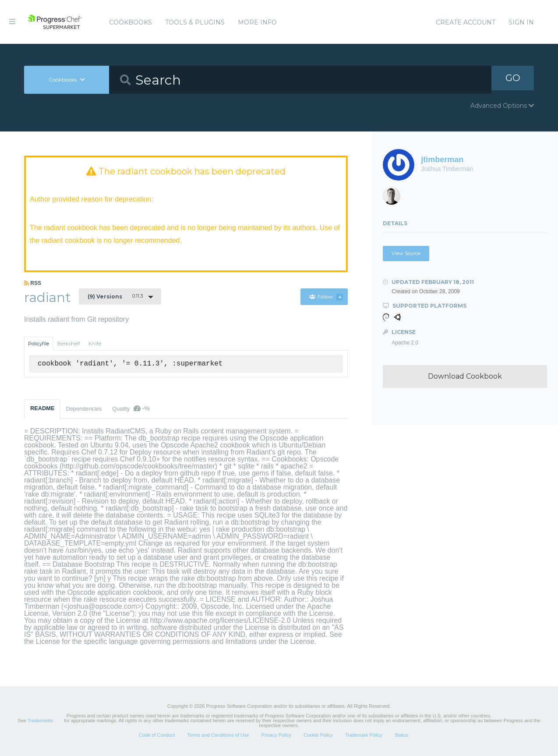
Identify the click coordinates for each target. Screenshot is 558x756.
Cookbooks (131, 22)
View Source (406, 253)
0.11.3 (115, 297)
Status (401, 736)
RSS (33, 284)
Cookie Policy (318, 736)
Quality (131, 409)
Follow (325, 298)
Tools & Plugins (195, 22)
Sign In (521, 22)
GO (513, 80)
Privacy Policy (276, 736)
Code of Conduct (157, 736)
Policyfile (39, 344)
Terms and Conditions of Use (218, 736)
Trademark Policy (364, 736)
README (42, 409)
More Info (257, 22)
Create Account (466, 22)
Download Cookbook (465, 376)
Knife (95, 344)
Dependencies (84, 410)
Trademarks (40, 721)
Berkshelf (69, 344)
